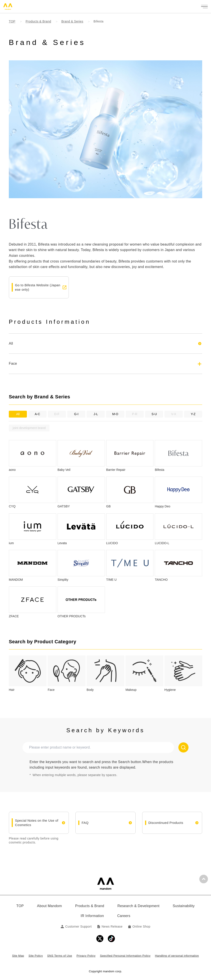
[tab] (28, 674)
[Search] (183, 747)
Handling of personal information (177, 956)
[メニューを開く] (204, 7)
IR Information (92, 916)
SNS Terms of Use (60, 956)
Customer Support (76, 926)
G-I (76, 414)
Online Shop (139, 926)
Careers (124, 916)
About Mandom (49, 906)
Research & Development (139, 906)
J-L (96, 414)
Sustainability (184, 906)
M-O (115, 414)
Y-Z (193, 414)
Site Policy (36, 956)
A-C (37, 414)
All (18, 414)
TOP (20, 906)
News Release (110, 926)
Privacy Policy (86, 956)
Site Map (18, 956)
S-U (154, 414)
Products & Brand (90, 906)
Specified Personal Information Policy (125, 956)
